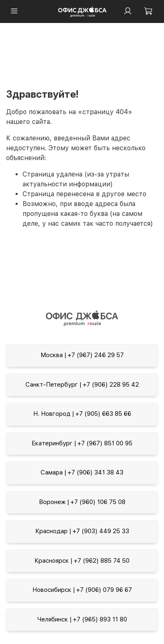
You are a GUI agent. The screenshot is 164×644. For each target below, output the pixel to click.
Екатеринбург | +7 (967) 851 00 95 (82, 443)
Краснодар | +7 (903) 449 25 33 (82, 531)
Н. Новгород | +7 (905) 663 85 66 (82, 414)
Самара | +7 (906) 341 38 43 (82, 472)
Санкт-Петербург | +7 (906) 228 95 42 (82, 385)
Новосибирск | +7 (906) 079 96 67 (82, 590)
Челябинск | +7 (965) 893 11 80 (82, 619)
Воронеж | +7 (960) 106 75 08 (82, 502)
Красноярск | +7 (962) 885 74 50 (82, 561)
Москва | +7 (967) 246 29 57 (82, 355)
